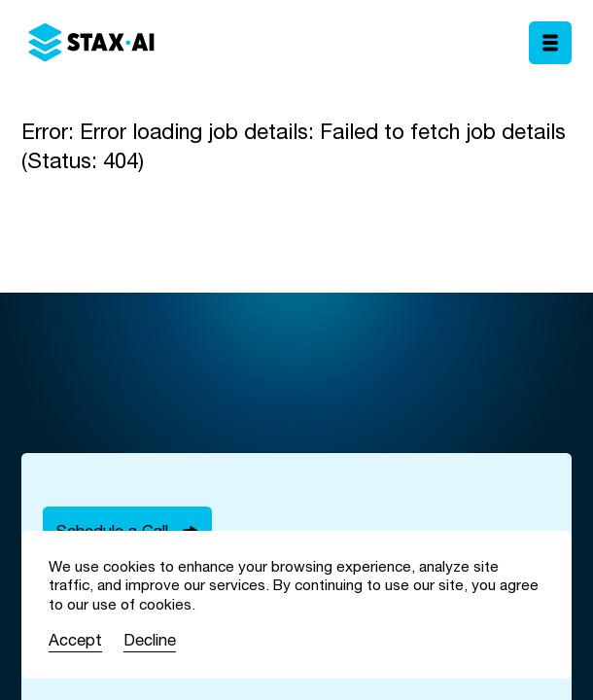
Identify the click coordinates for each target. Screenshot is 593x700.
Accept (75, 640)
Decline (150, 640)
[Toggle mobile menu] (550, 43)
